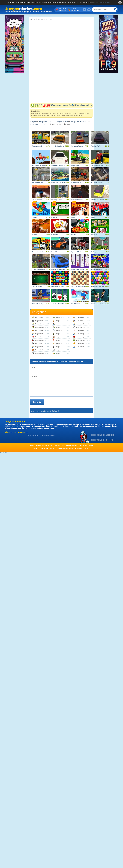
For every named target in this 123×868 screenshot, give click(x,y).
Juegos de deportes (41, 350)
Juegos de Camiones (79, 122)
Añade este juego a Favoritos (62, 105)
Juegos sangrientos (83, 343)
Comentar (37, 402)
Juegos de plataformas (84, 337)
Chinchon (55, 235)
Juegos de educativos (63, 317)
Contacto (36, 448)
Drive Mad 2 (55, 252)
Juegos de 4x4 (62, 122)
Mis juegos (67, 10)
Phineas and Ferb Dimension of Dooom (98, 304)
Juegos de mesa (61, 347)
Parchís (34, 217)
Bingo (93, 217)
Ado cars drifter (37, 200)
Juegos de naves (82, 330)
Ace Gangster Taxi (97, 165)
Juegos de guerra (61, 334)
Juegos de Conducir (38, 124)
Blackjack (94, 235)
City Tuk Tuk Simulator (98, 200)
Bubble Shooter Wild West (98, 287)
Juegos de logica (61, 353)
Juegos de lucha (82, 317)
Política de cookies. (104, 2)
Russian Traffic (96, 146)
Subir (86, 448)
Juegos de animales (41, 327)
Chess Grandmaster (78, 287)
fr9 (57, 324)
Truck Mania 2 (76, 183)
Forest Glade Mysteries (58, 287)
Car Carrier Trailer (38, 252)
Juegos (80, 10)
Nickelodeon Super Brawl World (39, 304)
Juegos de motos (82, 321)
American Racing (77, 146)
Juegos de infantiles (62, 340)
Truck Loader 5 (37, 146)
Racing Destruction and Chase (58, 269)
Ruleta (73, 235)
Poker (73, 217)
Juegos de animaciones (42, 324)
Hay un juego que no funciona (63, 448)
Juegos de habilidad (62, 337)
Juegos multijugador (83, 324)
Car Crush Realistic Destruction (58, 165)
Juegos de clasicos (41, 340)
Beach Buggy (76, 165)
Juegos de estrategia (62, 321)
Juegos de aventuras (42, 330)
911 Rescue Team (97, 183)
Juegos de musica (82, 327)
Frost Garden (76, 304)
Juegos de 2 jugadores (42, 317)
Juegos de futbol (61, 330)
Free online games (33, 435)
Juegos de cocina (40, 347)
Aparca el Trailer (77, 252)
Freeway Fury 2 (57, 200)
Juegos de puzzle (82, 340)
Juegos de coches (46, 122)
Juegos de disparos (41, 353)
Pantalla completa (82, 105)
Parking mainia (96, 252)
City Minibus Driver (58, 146)
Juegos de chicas (61, 343)
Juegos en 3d (60, 350)
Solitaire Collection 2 (78, 269)
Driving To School (38, 183)
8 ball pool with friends (39, 287)
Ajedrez (34, 235)
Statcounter (4, 453)
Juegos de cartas (40, 337)
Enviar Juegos (46, 448)
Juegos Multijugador (49, 435)
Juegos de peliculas (83, 334)
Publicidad (79, 448)
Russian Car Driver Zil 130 (78, 200)
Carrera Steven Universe (39, 165)
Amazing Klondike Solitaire (58, 304)
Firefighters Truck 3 (38, 269)
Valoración (38, 105)
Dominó (54, 217)
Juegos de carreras (41, 334)
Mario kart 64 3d (96, 269)
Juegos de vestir (82, 347)
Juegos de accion (40, 321)
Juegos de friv (60, 327)
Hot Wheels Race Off (58, 183)
